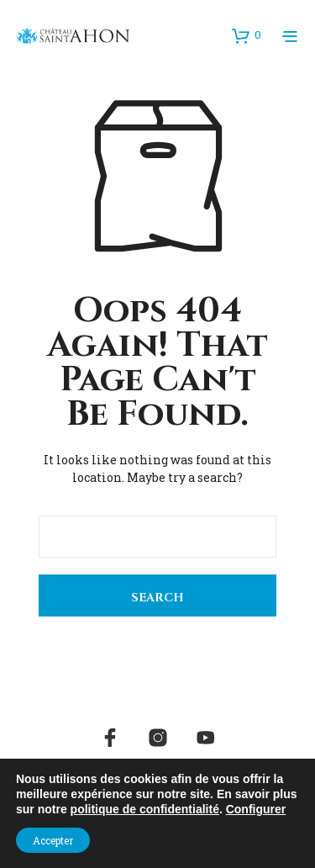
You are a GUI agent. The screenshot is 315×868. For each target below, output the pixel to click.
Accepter (53, 840)
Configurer (256, 809)
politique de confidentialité (145, 809)
